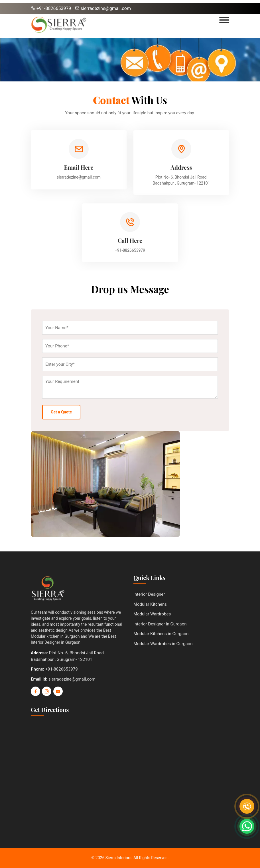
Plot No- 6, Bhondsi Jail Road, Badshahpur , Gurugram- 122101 (181, 180)
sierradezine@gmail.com (103, 8)
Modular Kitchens (150, 604)
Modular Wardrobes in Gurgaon (163, 644)
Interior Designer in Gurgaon (160, 624)
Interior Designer (149, 594)
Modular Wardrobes (152, 614)
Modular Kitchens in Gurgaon (161, 634)
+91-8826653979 (51, 8)
